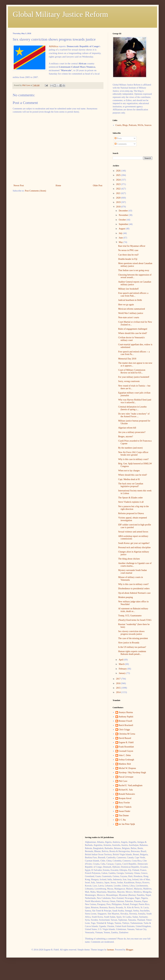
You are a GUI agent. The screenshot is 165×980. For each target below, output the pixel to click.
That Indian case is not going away (134, 270)
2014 (119, 692)
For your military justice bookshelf (134, 377)
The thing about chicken (129, 559)
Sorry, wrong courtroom (129, 381)
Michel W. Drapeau (127, 768)
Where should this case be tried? (133, 333)
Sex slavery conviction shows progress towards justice (131, 633)
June (121, 238)
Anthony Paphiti (126, 717)
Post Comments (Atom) (35, 191)
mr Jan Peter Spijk (127, 824)
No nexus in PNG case (128, 250)
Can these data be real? (128, 255)
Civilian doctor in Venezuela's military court (132, 339)
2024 (119, 180)
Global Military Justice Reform (60, 14)
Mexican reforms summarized (132, 309)
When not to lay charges (129, 471)
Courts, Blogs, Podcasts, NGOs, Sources (134, 125)
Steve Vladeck (125, 807)
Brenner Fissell (125, 721)
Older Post (98, 186)
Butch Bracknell (126, 725)
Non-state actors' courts (129, 317)
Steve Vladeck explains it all (131, 502)
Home (58, 186)
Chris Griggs (124, 730)
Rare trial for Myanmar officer (132, 246)
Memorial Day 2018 (127, 359)
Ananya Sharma (126, 712)
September (124, 224)
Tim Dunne (124, 815)
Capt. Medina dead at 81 (129, 479)
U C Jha (122, 820)
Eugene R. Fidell (126, 742)
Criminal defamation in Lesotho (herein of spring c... (132, 408)
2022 (119, 189)
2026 (119, 171)
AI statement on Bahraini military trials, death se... (133, 610)
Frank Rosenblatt (126, 747)
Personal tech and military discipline (134, 547)
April (121, 660)
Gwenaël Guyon (126, 751)
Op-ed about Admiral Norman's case (134, 593)
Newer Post (19, 186)
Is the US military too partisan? (132, 647)
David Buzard (125, 738)
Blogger (129, 950)
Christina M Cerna (127, 734)
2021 (119, 193)
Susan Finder (125, 811)
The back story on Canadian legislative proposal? (131, 485)
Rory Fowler (124, 803)
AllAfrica (53, 46)
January (122, 673)
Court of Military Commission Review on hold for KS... (132, 371)
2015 (119, 688)
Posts (118, 138)
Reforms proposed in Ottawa (131, 513)
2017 (119, 679)
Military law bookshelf (128, 289)
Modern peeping (125, 597)
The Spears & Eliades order (130, 498)
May (121, 242)
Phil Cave (123, 781)
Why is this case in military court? (133, 459)
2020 (119, 198)
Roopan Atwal (125, 798)
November (124, 215)
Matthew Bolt (125, 764)
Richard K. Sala (126, 790)
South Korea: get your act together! (134, 543)
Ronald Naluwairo (127, 794)
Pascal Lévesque (126, 777)
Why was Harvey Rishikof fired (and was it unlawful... (135, 401)
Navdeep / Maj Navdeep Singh (132, 773)
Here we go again (126, 305)
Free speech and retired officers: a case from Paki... (133, 294)
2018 (119, 207)
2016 (119, 683)
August (122, 229)
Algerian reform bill (127, 428)
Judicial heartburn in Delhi (130, 300)
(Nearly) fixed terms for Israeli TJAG (135, 620)
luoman (110, 950)
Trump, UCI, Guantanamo (130, 616)
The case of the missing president (133, 638)
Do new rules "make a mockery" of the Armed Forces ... (134, 415)
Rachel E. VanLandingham (131, 785)
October (123, 220)
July (121, 233)
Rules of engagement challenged (133, 329)
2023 (119, 184)
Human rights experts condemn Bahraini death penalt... (132, 653)
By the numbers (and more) (130, 448)
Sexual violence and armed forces (133, 532)
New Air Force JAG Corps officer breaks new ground (133, 454)
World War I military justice (131, 313)
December (124, 211)
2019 (119, 202)
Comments (121, 144)
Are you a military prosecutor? (132, 432)
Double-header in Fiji (128, 259)
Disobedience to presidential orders (134, 589)
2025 (119, 175)
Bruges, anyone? (126, 437)
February (123, 669)
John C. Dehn (125, 755)
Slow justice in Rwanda (129, 643)
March (122, 664)
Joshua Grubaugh (126, 760)
